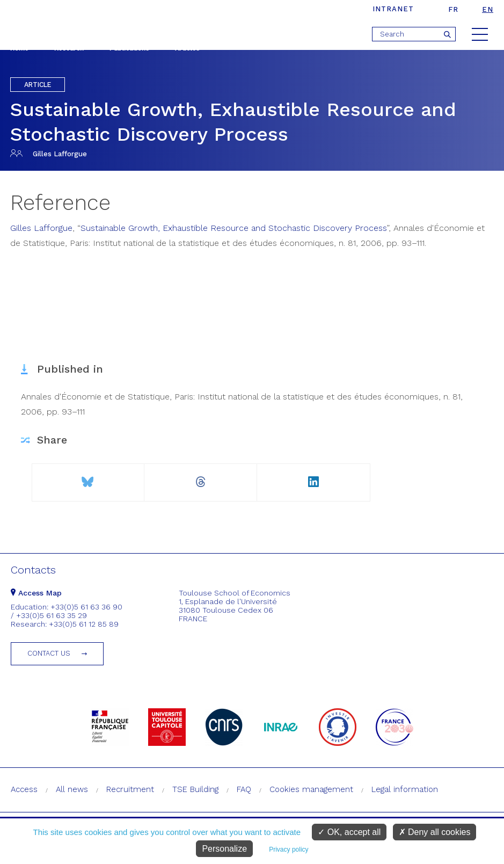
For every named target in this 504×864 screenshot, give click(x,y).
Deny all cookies (435, 832)
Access (24, 789)
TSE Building (195, 789)
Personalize (224, 849)
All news (72, 789)
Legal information (405, 789)
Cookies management (311, 789)
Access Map (36, 593)
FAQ (244, 789)
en (488, 9)
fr (453, 9)
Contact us (49, 653)
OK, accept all (349, 832)
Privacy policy (288, 850)
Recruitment (130, 789)
